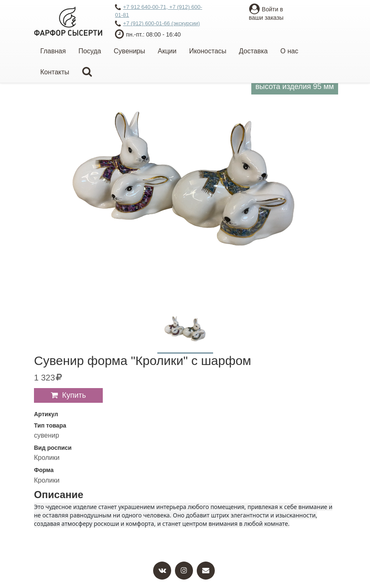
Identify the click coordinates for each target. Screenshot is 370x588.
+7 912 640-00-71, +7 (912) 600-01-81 (159, 11)
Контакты (55, 72)
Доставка (254, 51)
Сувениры (129, 51)
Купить (74, 395)
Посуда (90, 51)
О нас (289, 51)
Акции (167, 51)
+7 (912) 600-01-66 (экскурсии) (157, 24)
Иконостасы (208, 51)
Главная (53, 51)
